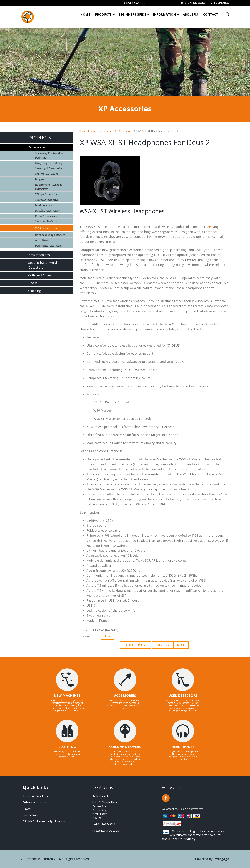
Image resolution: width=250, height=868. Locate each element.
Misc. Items (42, 240)
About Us (190, 15)
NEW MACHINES (67, 696)
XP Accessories (124, 131)
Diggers (40, 179)
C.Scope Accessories (47, 194)
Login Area (221, 3)
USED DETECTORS (183, 696)
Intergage (221, 859)
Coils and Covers (41, 275)
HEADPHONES (183, 747)
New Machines (39, 255)
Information (164, 15)
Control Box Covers (46, 174)
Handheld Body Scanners (50, 235)
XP (209, 227)
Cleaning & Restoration (49, 168)
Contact (211, 15)
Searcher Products (46, 221)
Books (33, 283)
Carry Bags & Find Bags (49, 163)
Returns (27, 809)
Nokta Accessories (46, 205)
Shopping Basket (196, 3)
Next (181, 645)
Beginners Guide (132, 15)
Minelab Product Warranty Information (45, 821)
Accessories (107, 131)
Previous (162, 645)
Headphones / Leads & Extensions (48, 187)
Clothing (35, 291)
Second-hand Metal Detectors (43, 265)
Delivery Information (34, 802)
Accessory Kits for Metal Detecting (50, 156)
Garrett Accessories (47, 200)
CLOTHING (67, 747)
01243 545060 (134, 3)
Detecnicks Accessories (49, 246)
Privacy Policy (31, 815)
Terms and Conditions (35, 796)
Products (103, 15)
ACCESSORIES (125, 696)
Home (85, 15)
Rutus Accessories (46, 216)
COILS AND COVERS (125, 747)
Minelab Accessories (47, 211)
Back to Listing (136, 645)
